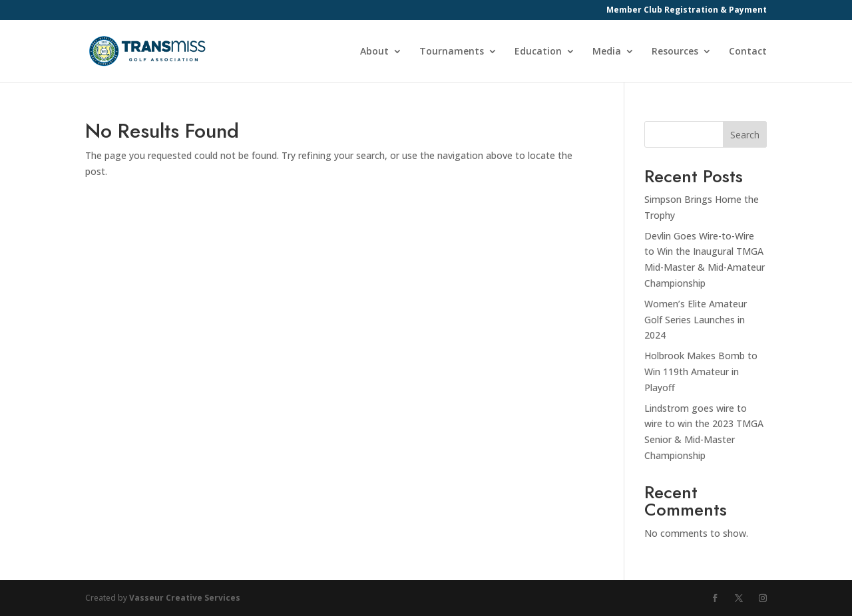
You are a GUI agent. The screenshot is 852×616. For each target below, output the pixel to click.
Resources (675, 52)
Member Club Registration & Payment (687, 11)
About (374, 52)
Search (745, 135)
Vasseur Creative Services (185, 598)
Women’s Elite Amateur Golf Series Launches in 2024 (696, 320)
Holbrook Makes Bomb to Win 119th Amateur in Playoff (701, 372)
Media (607, 52)
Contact (748, 52)
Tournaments (452, 52)
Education (538, 52)
